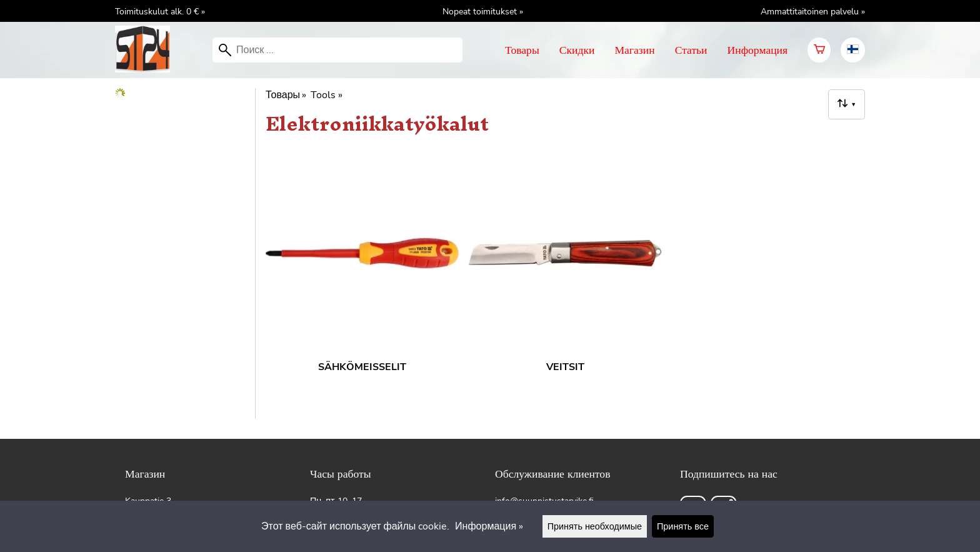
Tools (326, 95)
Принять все (683, 526)
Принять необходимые (595, 526)
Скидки (577, 50)
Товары (522, 50)
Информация (758, 50)
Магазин (634, 50)
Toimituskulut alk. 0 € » (160, 11)
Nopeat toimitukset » (483, 11)
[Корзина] (819, 50)
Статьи (691, 50)
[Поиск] (337, 50)
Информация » (489, 526)
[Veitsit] (565, 281)
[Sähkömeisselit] (362, 281)
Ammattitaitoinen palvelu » (813, 11)
